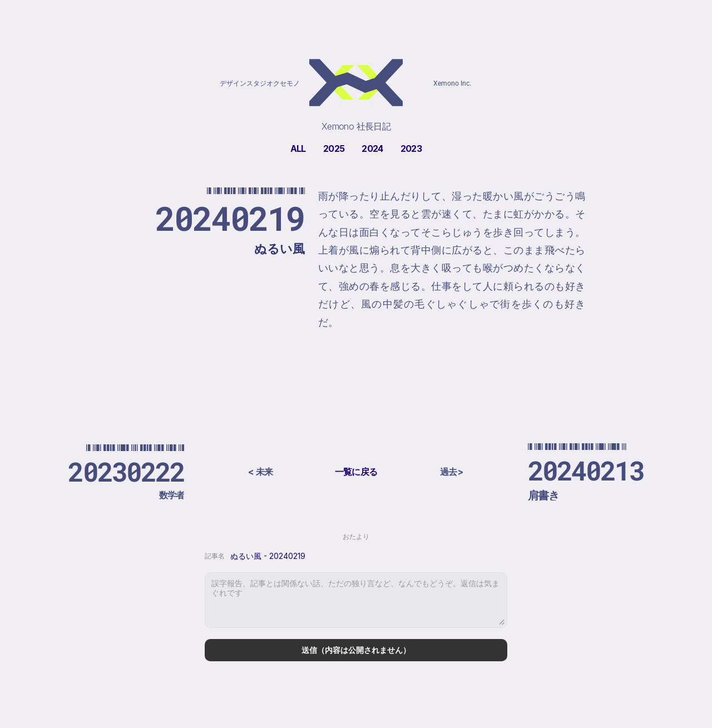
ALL (298, 148)
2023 (411, 148)
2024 (372, 148)
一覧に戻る (356, 472)
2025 (334, 148)
